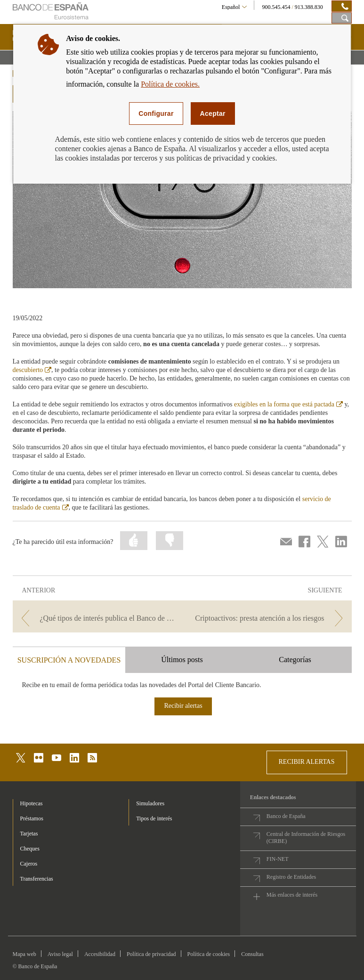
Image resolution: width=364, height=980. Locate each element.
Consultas (252, 954)
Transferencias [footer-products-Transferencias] (37, 879)
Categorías (295, 660)
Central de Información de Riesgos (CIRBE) (306, 838)
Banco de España (286, 816)
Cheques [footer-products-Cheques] (30, 849)
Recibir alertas (183, 706)
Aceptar (213, 113)
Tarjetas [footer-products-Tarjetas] (29, 834)
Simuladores (150, 803)
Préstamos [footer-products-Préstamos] (32, 818)
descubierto (32, 370)
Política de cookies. (170, 84)
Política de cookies (209, 954)
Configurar (156, 113)
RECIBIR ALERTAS (307, 762)
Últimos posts (182, 660)
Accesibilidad (100, 954)
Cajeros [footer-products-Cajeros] (29, 864)
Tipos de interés (154, 818)
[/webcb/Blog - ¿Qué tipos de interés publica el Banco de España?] (97, 618)
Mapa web (24, 954)
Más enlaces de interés (292, 895)
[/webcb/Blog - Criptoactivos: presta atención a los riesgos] (268, 618)
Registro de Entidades (291, 877)
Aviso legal (60, 954)
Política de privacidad (151, 954)
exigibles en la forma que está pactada (288, 404)
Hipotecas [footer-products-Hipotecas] (32, 803)
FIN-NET (278, 859)
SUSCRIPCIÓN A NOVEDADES (69, 660)
